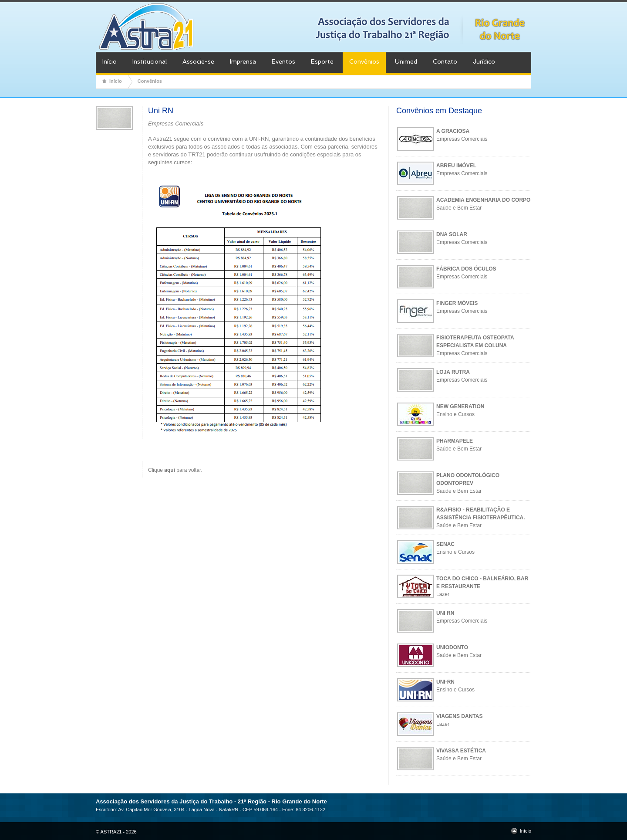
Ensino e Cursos (455, 414)
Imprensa (243, 61)
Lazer (443, 594)
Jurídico (484, 61)
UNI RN (445, 613)
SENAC (445, 544)
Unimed (406, 61)
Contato (445, 61)
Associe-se (198, 61)
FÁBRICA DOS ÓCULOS (466, 269)
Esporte (322, 61)
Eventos (283, 61)
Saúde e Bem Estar (459, 208)
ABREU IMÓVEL (456, 166)
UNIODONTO (452, 647)
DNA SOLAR (452, 234)
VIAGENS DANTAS (459, 716)
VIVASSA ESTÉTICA (461, 751)
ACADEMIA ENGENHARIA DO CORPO (483, 200)
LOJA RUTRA (453, 372)
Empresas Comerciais (462, 139)
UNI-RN (445, 682)
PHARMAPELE (455, 441)
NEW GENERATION (460, 406)
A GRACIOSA (453, 131)
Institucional (150, 61)
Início (110, 61)
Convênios (364, 61)
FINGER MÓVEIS (457, 303)
